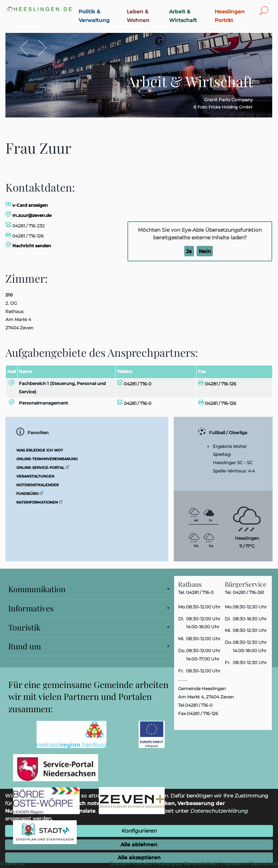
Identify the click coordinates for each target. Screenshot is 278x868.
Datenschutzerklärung (219, 811)
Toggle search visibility (265, 6)
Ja (189, 251)
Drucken (119, 863)
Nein (205, 251)
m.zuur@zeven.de (28, 215)
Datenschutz (264, 863)
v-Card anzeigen (27, 205)
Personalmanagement (43, 403)
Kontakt (141, 863)
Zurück (28, 48)
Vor (39, 48)
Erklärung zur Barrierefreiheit (185, 863)
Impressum (234, 863)
